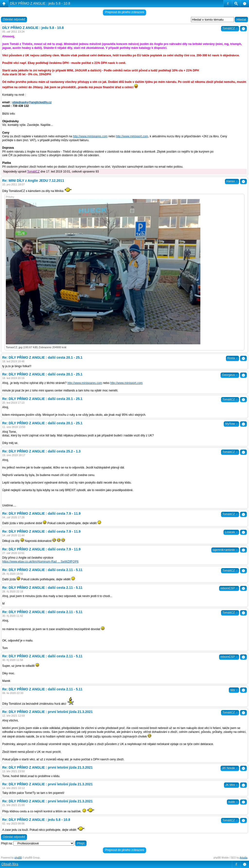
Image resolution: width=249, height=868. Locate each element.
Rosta (232, 358)
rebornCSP (229, 588)
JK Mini (231, 785)
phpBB (18, 858)
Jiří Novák (230, 768)
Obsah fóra (10, 864)
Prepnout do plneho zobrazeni (124, 12)
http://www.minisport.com (132, 136)
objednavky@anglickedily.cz (32, 102)
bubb (233, 802)
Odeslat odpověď (14, 19)
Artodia (244, 858)
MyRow (231, 424)
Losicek (231, 532)
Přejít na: (7, 843)
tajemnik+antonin (225, 550)
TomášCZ (230, 28)
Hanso (232, 181)
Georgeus (230, 375)
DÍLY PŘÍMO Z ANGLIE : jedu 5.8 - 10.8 (40, 3)
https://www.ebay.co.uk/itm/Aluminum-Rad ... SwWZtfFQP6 (40, 562)
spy (234, 690)
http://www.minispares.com (90, 136)
